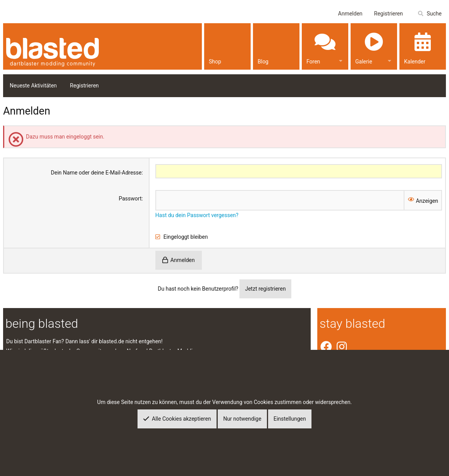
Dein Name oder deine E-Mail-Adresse (96, 173)
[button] (341, 60)
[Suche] (429, 14)
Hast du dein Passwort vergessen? (197, 215)
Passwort (130, 199)
